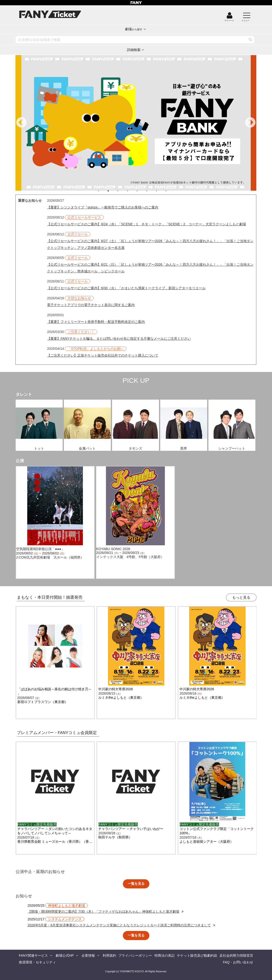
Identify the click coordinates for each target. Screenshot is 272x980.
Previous (21, 123)
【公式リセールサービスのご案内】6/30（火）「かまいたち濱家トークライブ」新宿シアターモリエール (126, 288)
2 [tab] (113, 191)
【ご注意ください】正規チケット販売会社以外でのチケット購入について (103, 355)
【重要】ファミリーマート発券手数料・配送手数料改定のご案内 (96, 322)
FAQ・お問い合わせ (238, 962)
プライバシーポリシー (135, 955)
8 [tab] (171, 191)
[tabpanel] (136, 123)
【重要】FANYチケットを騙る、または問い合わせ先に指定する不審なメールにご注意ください (119, 339)
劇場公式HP (65, 955)
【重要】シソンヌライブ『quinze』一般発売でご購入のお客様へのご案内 (103, 207)
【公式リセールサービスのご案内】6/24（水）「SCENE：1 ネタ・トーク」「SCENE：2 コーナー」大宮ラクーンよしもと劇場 (146, 224)
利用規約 (109, 955)
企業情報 (88, 955)
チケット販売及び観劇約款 (197, 955)
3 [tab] (123, 191)
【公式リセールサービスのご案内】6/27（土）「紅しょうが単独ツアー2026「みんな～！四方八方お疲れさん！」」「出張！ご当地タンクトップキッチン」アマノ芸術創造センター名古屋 (150, 244)
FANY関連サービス (33, 955)
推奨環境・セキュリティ (37, 962)
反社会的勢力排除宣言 (236, 955)
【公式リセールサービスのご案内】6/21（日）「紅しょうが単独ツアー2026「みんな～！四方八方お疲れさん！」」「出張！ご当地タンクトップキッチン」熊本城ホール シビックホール (150, 268)
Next (250, 123)
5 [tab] (142, 191)
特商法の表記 (165, 955)
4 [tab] (132, 191)
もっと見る (241, 597)
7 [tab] (161, 191)
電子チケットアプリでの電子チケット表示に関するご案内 (91, 305)
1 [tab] (103, 191)
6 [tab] (152, 191)
